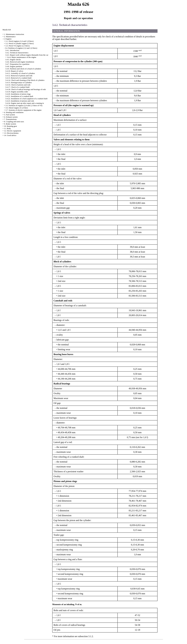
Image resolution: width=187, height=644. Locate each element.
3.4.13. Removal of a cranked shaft (18, 78)
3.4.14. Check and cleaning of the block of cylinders (25, 80)
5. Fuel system (9, 115)
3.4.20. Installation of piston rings (18, 94)
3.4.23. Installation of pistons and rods (20, 101)
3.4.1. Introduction (12, 50)
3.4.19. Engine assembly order (17, 92)
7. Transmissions (10, 119)
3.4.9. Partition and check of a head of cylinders (23, 69)
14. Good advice (10, 135)
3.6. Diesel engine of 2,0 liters (17, 108)
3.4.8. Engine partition (14, 66)
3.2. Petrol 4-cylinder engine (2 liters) (20, 43)
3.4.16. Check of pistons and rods (18, 85)
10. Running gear (11, 126)
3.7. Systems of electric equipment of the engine (24, 110)
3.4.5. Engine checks (13, 60)
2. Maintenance (10, 37)
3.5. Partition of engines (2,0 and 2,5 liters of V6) (24, 105)
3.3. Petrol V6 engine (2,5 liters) (18, 46)
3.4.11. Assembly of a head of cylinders (20, 73)
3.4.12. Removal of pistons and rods (19, 76)
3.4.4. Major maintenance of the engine (22, 57)
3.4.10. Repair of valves (14, 71)
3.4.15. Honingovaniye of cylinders (19, 82)
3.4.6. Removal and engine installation (20, 62)
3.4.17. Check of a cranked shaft (17, 87)
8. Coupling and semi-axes (14, 122)
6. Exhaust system (11, 117)
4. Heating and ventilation (14, 112)
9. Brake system (10, 124)
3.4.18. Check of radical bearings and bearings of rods (26, 89)
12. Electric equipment (13, 131)
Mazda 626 (7, 30)
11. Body (7, 128)
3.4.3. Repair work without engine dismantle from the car (27, 55)
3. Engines (8, 39)
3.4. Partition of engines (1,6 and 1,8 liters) (21, 48)
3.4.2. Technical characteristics (17, 53)
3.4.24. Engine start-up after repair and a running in (25, 103)
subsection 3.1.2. (86, 636)
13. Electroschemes (11, 133)
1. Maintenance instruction (14, 34)
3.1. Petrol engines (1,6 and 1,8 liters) (20, 41)
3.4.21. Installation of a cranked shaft (19, 96)
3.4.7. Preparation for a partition (17, 64)
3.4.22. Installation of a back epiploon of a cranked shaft (26, 99)
